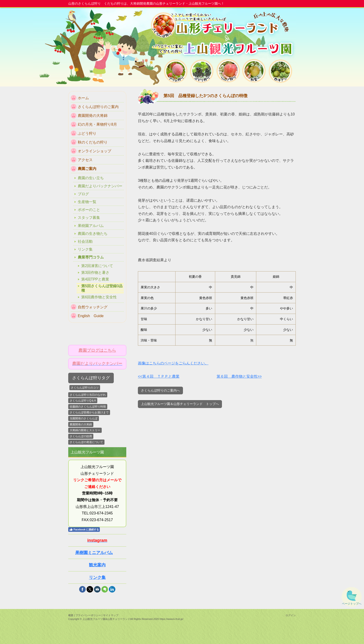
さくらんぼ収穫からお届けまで (89, 412)
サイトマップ (111, 615)
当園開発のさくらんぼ (84, 418)
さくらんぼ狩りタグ (91, 378)
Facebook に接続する (84, 529)
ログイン (291, 615)
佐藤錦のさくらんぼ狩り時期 (88, 407)
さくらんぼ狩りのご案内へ (160, 390)
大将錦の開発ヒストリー (85, 430)
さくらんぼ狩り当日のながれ (88, 395)
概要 (71, 615)
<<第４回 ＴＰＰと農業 (159, 376)
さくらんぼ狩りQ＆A (83, 401)
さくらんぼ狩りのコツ (85, 388)
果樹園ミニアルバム (94, 553)
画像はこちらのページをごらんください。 (173, 363)
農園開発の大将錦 (81, 424)
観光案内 (97, 565)
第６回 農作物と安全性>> (239, 376)
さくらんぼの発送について (86, 442)
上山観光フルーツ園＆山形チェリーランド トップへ (180, 404)
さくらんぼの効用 (81, 436)
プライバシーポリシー (88, 615)
